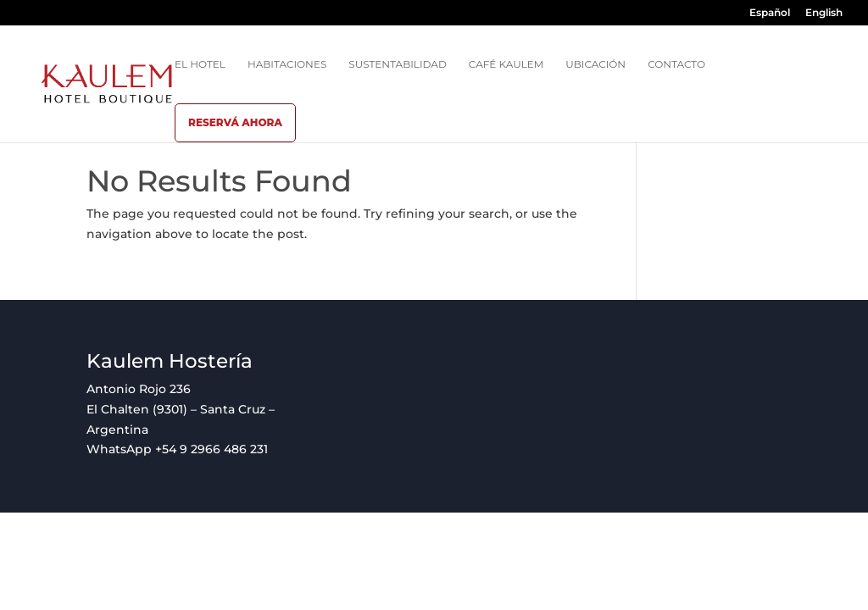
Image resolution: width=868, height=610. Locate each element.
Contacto (676, 64)
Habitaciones (287, 64)
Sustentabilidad (398, 64)
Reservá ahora (235, 122)
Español (770, 13)
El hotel (200, 64)
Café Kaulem (506, 64)
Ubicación (595, 64)
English (824, 13)
